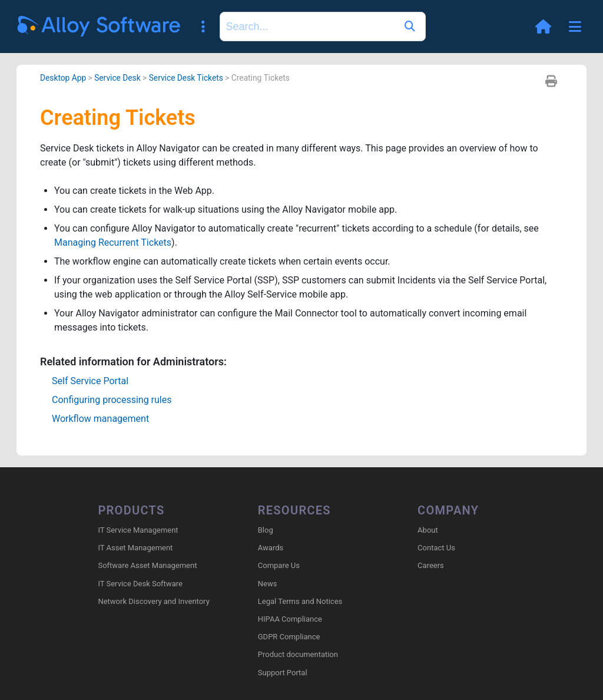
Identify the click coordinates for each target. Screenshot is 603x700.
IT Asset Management (135, 548)
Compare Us (279, 565)
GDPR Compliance (289, 637)
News (268, 584)
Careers (431, 565)
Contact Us (436, 548)
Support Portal (283, 673)
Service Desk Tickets (186, 78)
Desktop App (63, 78)
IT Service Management (138, 530)
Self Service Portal (90, 381)
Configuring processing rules (112, 400)
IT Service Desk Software (140, 584)
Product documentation (298, 654)
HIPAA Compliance (290, 619)
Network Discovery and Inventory (153, 601)
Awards (271, 548)
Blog (266, 530)
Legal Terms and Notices (300, 601)
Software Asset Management (147, 565)
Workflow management (100, 419)
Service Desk (117, 78)
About (428, 530)
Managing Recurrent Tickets (113, 242)
